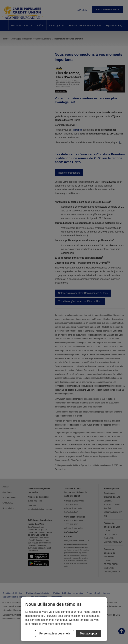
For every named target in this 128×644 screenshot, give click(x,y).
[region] (64, 619)
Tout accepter (88, 634)
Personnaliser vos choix (55, 634)
